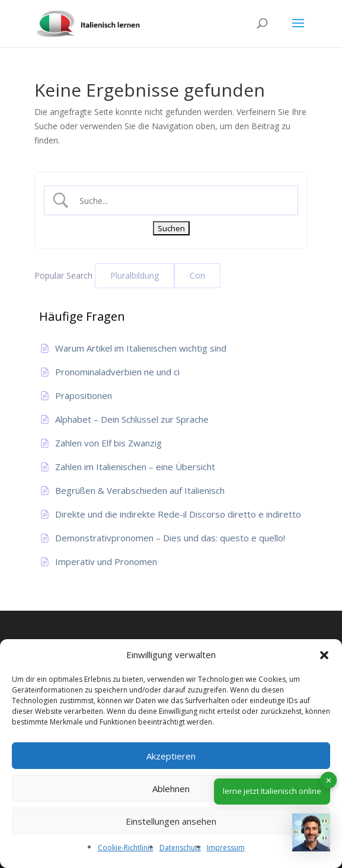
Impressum (226, 848)
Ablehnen (171, 789)
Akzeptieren (171, 756)
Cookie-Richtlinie (126, 848)
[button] (324, 655)
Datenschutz (180, 848)
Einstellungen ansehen (171, 821)
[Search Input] (181, 201)
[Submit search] (171, 228)
